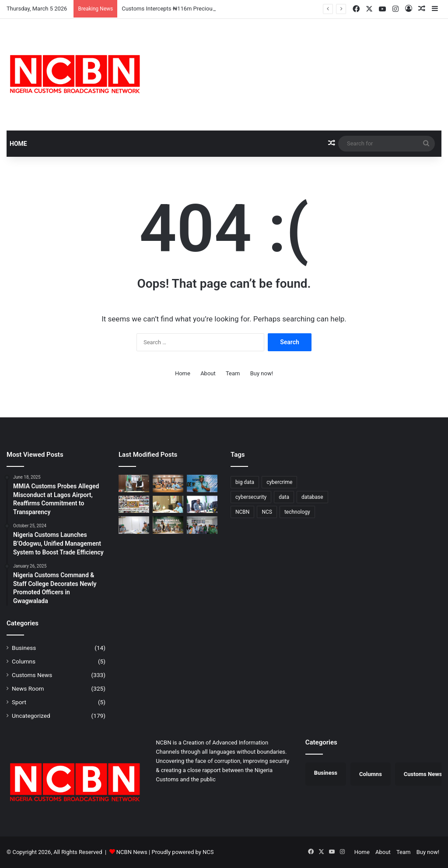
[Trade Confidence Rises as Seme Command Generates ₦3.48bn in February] (202, 483)
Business (24, 648)
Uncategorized (31, 716)
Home (18, 144)
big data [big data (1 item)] (245, 482)
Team (233, 373)
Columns (24, 661)
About (208, 373)
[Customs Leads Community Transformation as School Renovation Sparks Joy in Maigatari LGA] (134, 504)
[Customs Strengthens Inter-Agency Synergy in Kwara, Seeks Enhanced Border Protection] (202, 525)
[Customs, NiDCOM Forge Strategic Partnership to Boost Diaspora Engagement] (168, 504)
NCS (208, 852)
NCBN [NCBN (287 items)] (242, 512)
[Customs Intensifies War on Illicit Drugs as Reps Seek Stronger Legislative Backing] (134, 525)
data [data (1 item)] (284, 497)
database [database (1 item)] (312, 497)
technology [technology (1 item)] (297, 512)
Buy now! (262, 373)
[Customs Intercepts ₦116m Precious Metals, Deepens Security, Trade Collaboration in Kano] (134, 483)
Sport (19, 702)
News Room (28, 688)
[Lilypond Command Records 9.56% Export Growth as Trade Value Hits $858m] (202, 504)
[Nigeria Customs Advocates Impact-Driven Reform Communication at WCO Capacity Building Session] (168, 483)
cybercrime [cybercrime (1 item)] (279, 482)
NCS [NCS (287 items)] (267, 512)
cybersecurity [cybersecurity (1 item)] (251, 497)
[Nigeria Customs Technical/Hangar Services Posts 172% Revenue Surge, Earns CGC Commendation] (168, 525)
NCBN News (132, 852)
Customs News (32, 675)
